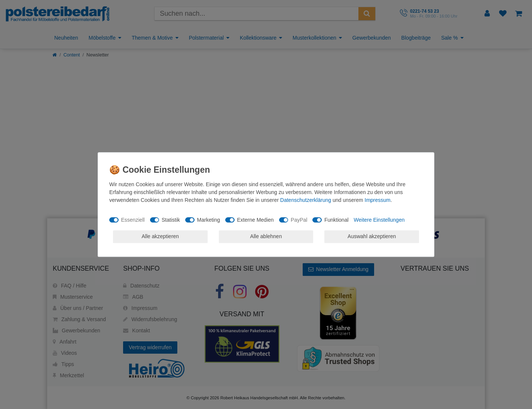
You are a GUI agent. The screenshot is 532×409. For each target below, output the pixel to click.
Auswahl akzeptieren (372, 236)
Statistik (171, 220)
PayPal (299, 220)
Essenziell (133, 220)
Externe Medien (256, 220)
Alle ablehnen (266, 236)
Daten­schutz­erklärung (306, 200)
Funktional (337, 220)
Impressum (378, 200)
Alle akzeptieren (160, 236)
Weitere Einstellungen (379, 220)
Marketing (209, 220)
